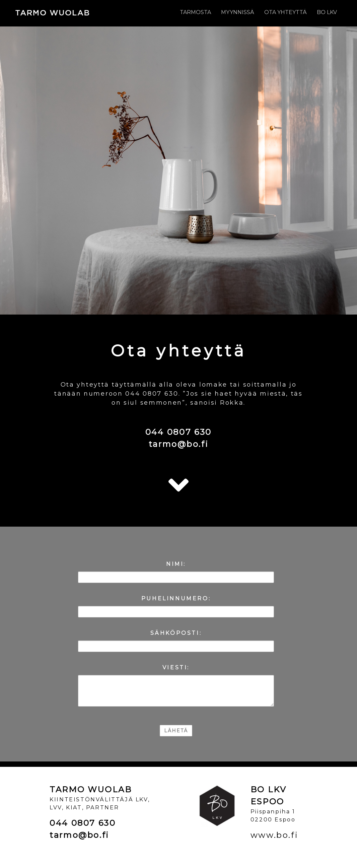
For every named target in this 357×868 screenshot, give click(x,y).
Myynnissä (238, 12)
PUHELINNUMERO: (176, 598)
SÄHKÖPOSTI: (176, 633)
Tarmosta (195, 12)
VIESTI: (176, 667)
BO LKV (327, 12)
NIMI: (176, 564)
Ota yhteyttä (285, 12)
